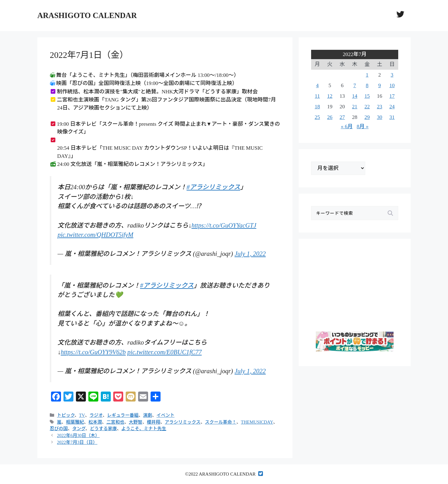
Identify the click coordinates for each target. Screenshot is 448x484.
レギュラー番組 (123, 415)
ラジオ (96, 415)
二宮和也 (115, 422)
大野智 (135, 422)
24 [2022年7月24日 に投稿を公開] (392, 107)
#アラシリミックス (213, 187)
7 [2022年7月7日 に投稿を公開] (355, 85)
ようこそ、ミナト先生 (144, 429)
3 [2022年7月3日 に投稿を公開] (392, 75)
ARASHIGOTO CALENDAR (87, 15)
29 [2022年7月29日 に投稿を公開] (367, 117)
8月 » (362, 127)
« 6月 (347, 127)
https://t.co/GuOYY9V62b (93, 352)
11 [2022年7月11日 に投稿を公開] (317, 96)
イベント (166, 415)
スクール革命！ (221, 422)
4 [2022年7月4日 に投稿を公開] (317, 85)
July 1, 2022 (250, 254)
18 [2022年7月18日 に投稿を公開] (317, 107)
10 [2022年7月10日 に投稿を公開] (392, 85)
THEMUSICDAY (257, 422)
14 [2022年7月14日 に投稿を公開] (355, 96)
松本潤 (95, 422)
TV (82, 415)
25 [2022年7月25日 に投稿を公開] (317, 117)
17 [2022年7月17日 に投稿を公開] (392, 96)
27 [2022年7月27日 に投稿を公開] (342, 117)
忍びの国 (59, 429)
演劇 (148, 415)
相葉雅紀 (75, 422)
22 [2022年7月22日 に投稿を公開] (367, 107)
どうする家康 (103, 429)
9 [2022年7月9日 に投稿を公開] (380, 85)
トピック (66, 415)
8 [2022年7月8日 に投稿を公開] (367, 85)
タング (79, 429)
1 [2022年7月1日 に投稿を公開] (367, 75)
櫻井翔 (154, 422)
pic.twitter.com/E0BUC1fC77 (164, 352)
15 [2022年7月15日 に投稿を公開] (367, 96)
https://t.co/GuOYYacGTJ (224, 225)
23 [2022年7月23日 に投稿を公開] (380, 107)
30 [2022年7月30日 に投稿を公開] (380, 117)
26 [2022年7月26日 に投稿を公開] (330, 117)
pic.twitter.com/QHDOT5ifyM (96, 235)
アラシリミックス (183, 422)
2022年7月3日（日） (77, 442)
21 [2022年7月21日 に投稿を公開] (355, 107)
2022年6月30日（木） (78, 435)
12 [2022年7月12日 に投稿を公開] (330, 96)
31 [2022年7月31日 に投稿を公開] (392, 117)
